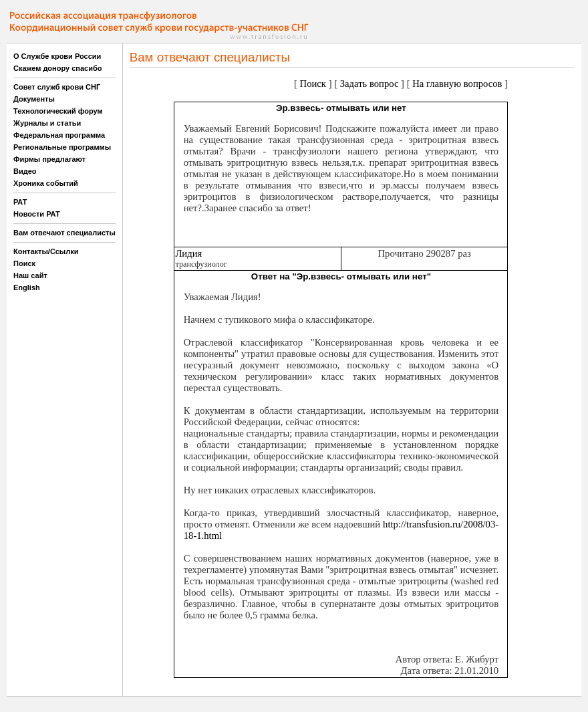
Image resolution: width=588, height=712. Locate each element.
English (27, 287)
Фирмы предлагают (49, 159)
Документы (34, 99)
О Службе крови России (57, 56)
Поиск (24, 263)
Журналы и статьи (47, 123)
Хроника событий (46, 183)
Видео (25, 171)
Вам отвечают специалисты (64, 233)
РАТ (20, 202)
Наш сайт (30, 275)
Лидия (188, 253)
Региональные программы (62, 147)
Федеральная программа (59, 135)
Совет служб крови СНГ (57, 87)
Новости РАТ (37, 214)
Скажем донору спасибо (57, 68)
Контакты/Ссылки (46, 251)
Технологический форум (58, 111)
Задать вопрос (370, 84)
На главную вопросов (457, 84)
